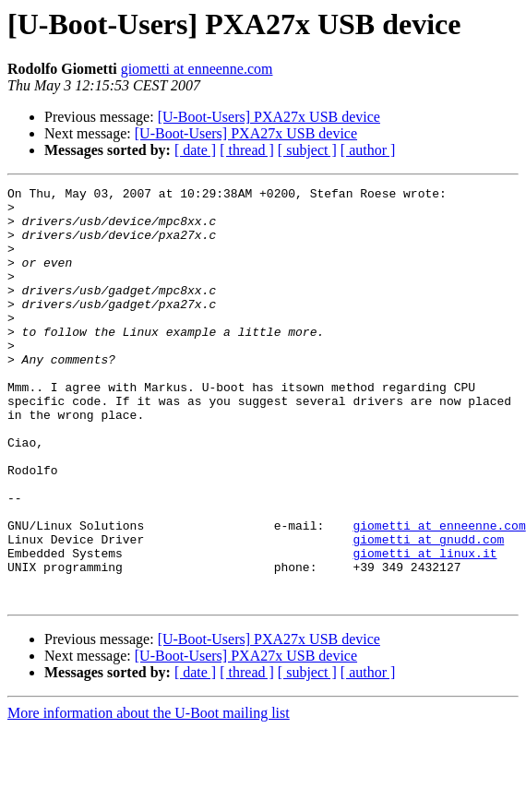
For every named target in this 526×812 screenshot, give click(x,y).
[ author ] (368, 150)
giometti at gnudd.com (428, 611)
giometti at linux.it (424, 627)
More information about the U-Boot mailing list (149, 796)
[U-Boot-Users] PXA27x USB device (269, 117)
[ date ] (195, 150)
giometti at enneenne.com (197, 69)
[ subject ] (307, 150)
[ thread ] (247, 150)
